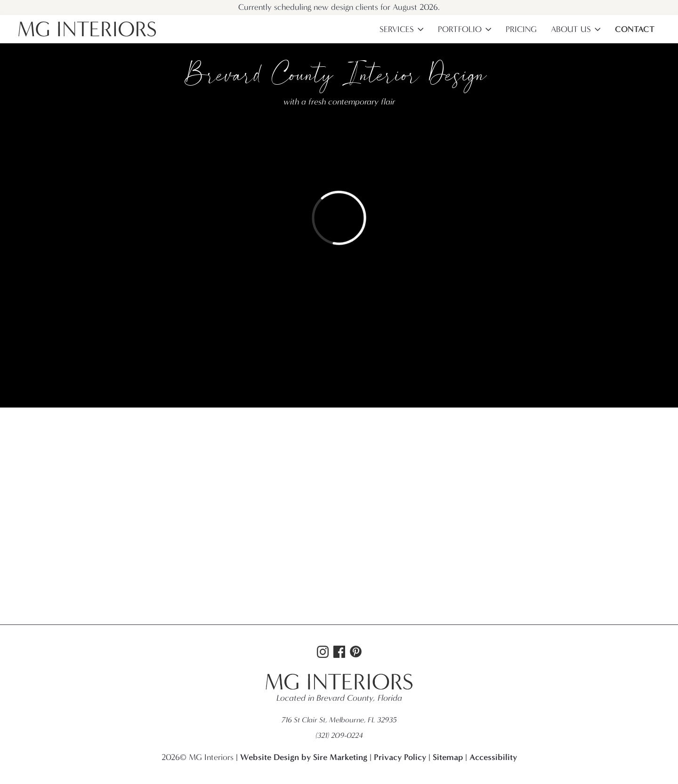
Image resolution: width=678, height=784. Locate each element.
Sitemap (448, 757)
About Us (571, 29)
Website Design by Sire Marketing (304, 757)
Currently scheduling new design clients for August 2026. (339, 7)
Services (397, 29)
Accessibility (493, 757)
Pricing (521, 29)
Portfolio (460, 29)
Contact (635, 29)
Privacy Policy (400, 757)
